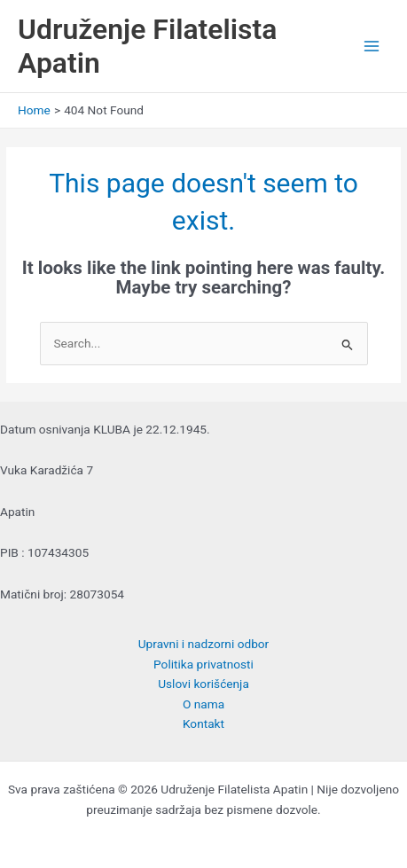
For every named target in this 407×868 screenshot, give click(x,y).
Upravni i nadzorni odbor (204, 644)
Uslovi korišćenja (203, 684)
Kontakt (203, 723)
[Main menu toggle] (372, 47)
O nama (203, 704)
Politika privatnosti (203, 664)
